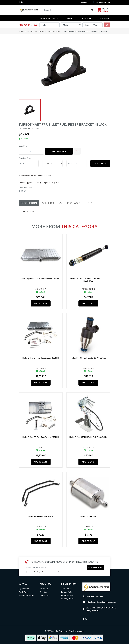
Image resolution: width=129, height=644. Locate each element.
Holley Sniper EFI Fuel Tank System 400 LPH (41, 358)
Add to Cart (59, 151)
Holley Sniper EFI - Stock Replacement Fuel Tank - (41, 279)
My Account (24, 589)
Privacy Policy (64, 572)
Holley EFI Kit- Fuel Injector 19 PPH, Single (89, 358)
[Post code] (76, 163)
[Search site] (92, 10)
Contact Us (105, 18)
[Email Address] (55, 567)
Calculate (100, 163)
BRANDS (70, 18)
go (107, 25)
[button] (77, 151)
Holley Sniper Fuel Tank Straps (41, 516)
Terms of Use (67, 589)
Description (29, 203)
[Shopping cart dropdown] (104, 10)
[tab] (29, 203)
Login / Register (103, 2)
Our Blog (44, 592)
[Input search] (66, 10)
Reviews (80, 203)
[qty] (29, 163)
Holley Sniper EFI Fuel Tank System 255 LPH (41, 437)
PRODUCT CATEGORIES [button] (48, 18)
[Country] (53, 163)
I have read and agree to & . (47, 572)
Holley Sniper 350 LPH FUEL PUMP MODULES (88, 437)
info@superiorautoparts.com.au (101, 602)
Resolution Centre (26, 595)
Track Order (24, 592)
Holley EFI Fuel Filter (88, 516)
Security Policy (67, 599)
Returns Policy (67, 595)
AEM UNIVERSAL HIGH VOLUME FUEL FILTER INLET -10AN (88, 280)
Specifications (52, 203)
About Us (87, 18)
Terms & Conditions (51, 572)
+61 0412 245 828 (95, 596)
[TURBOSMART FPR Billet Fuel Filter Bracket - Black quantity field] (31, 151)
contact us (86, 2)
